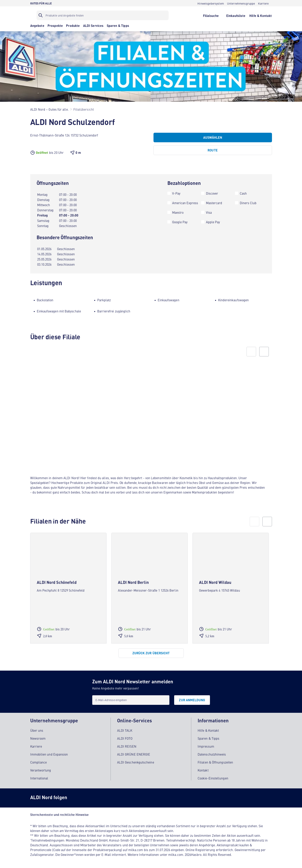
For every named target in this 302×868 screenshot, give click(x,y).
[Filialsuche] (211, 15)
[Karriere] (263, 3)
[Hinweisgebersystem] (211, 3)
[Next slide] (264, 352)
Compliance (39, 762)
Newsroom (38, 738)
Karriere (36, 746)
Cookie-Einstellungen (213, 778)
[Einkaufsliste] (236, 15)
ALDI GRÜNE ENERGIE (134, 754)
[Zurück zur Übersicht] (151, 653)
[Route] (213, 150)
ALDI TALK (125, 730)
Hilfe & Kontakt (208, 730)
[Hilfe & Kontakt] (261, 15)
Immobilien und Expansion (49, 754)
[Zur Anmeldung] (192, 700)
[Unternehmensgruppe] (241, 3)
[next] (267, 522)
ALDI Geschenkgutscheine (136, 762)
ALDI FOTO (125, 738)
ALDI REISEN (127, 746)
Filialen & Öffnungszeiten (215, 762)
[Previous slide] (251, 352)
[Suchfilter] (103, 15)
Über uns (37, 730)
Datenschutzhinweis (212, 754)
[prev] (254, 522)
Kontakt (203, 770)
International (39, 778)
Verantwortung (41, 770)
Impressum (206, 746)
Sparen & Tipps (208, 738)
